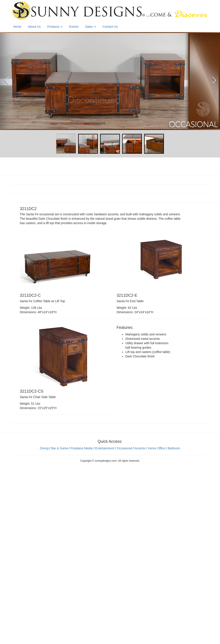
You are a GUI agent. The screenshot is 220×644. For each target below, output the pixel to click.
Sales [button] (91, 27)
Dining (44, 448)
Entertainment (105, 448)
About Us (34, 27)
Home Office (157, 448)
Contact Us (110, 27)
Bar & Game (60, 448)
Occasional (124, 448)
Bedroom (174, 448)
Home (17, 27)
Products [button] (55, 27)
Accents (140, 448)
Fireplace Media (81, 448)
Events (74, 27)
